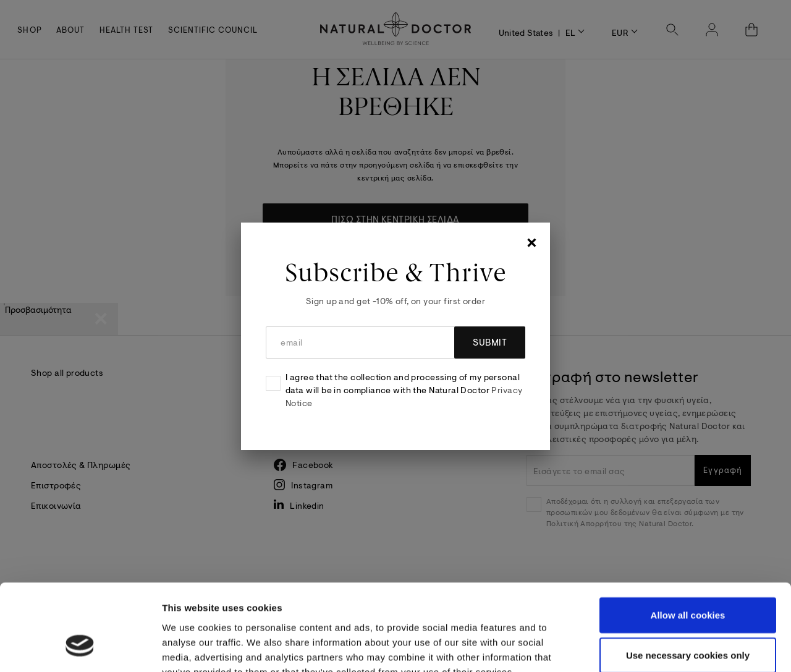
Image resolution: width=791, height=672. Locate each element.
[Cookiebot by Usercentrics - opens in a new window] (80, 648)
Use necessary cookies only (688, 581)
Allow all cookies (688, 541)
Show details (657, 648)
